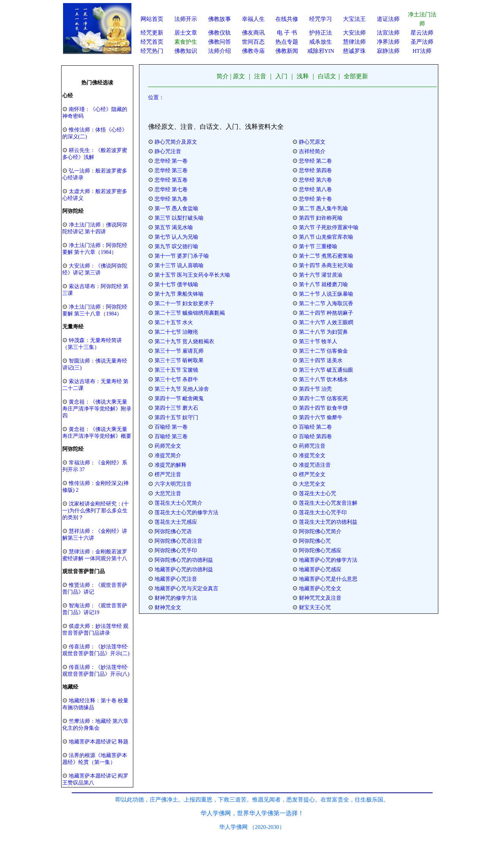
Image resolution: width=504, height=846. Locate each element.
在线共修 (287, 19)
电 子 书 (287, 33)
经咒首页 (152, 42)
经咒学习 (321, 19)
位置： (156, 97)
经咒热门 (152, 51)
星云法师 (422, 33)
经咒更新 (152, 33)
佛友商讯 (253, 33)
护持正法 (321, 33)
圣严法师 (422, 42)
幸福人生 (253, 19)
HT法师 (422, 51)
